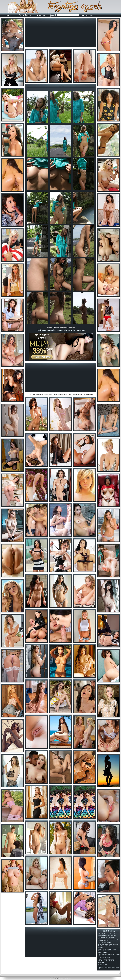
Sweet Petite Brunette (104, 951)
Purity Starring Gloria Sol (104, 946)
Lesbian (45, 395)
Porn (60, 395)
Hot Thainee (101, 962)
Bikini (80, 395)
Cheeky (70, 395)
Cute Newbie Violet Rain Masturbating (108, 939)
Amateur (85, 395)
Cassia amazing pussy (104, 957)
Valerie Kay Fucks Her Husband (106, 934)
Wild (50, 395)
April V (100, 966)
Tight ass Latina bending (104, 942)
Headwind (101, 948)
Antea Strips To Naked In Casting (107, 961)
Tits (30, 395)
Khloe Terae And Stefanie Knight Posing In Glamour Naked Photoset (108, 968)
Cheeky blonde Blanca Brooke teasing (108, 944)
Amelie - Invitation (103, 953)
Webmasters (69, 978)
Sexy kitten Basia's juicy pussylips (107, 936)
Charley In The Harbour (104, 941)
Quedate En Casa (103, 964)
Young (75, 395)
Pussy (91, 395)
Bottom (55, 395)
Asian (33, 395)
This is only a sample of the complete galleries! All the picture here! (61, 330)
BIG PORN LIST (87, 15)
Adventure (61, 86)
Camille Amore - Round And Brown (107, 949)
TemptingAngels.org (59, 978)
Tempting (39, 395)
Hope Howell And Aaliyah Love (106, 959)
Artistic (64, 395)
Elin (64, 327)
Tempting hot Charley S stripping (106, 937)
